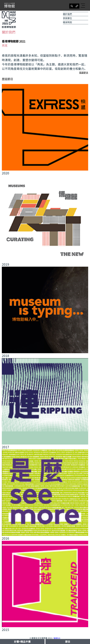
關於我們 (67, 14)
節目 (68, 642)
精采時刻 (67, 22)
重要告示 (57, 638)
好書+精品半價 (22, 642)
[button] (83, 6)
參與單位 (67, 18)
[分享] (72, 6)
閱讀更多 (84, 73)
